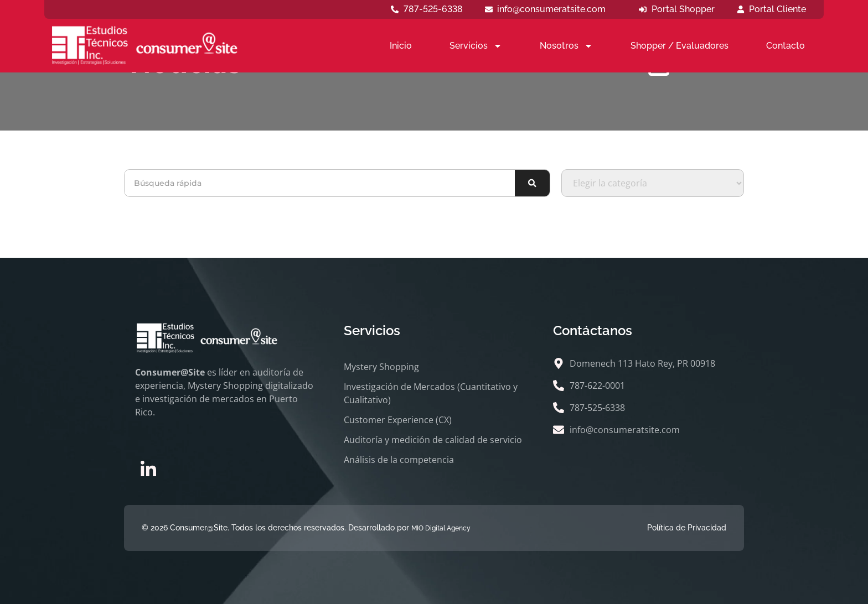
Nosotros (566, 46)
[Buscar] (532, 183)
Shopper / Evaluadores (680, 46)
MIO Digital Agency (441, 528)
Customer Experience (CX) (398, 420)
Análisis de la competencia (399, 460)
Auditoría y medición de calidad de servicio (433, 440)
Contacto (786, 46)
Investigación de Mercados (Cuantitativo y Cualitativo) (431, 393)
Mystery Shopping (381, 367)
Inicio (401, 46)
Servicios (476, 46)
